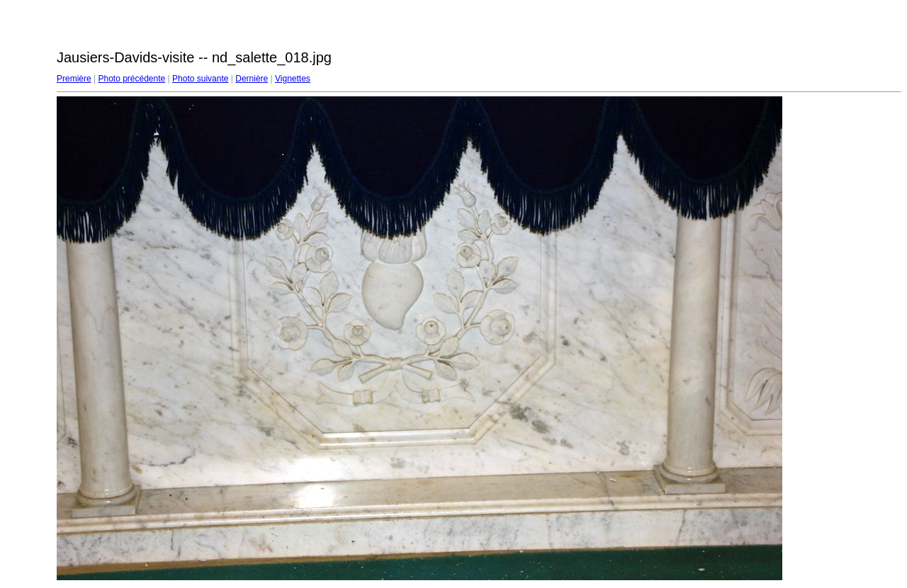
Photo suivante (200, 79)
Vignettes (293, 79)
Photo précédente (131, 79)
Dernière (252, 79)
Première (74, 79)
